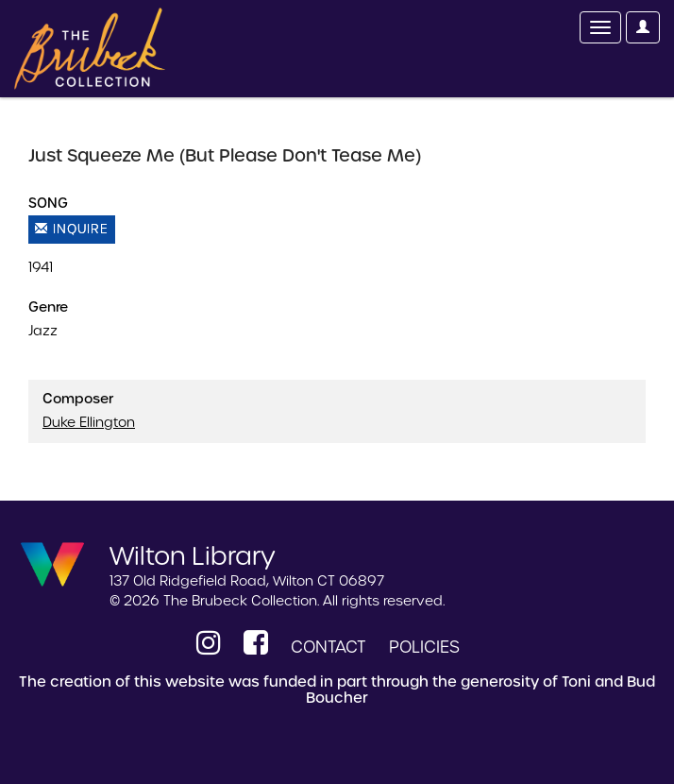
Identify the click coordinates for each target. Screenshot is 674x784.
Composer (78, 399)
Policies (424, 647)
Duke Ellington (89, 422)
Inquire (72, 229)
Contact (329, 647)
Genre (48, 307)
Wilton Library (193, 554)
